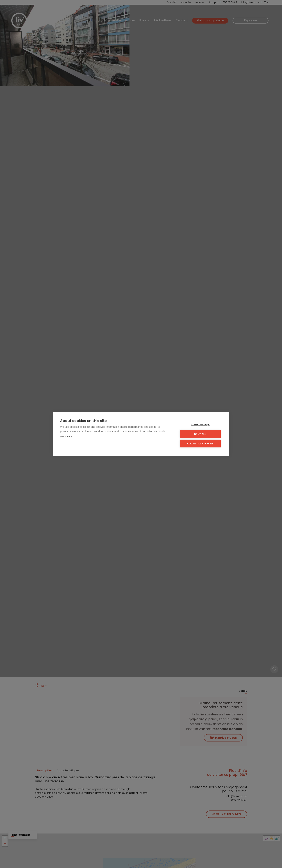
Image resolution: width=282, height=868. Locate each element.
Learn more (66, 437)
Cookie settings (200, 425)
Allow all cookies (200, 444)
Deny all (200, 434)
